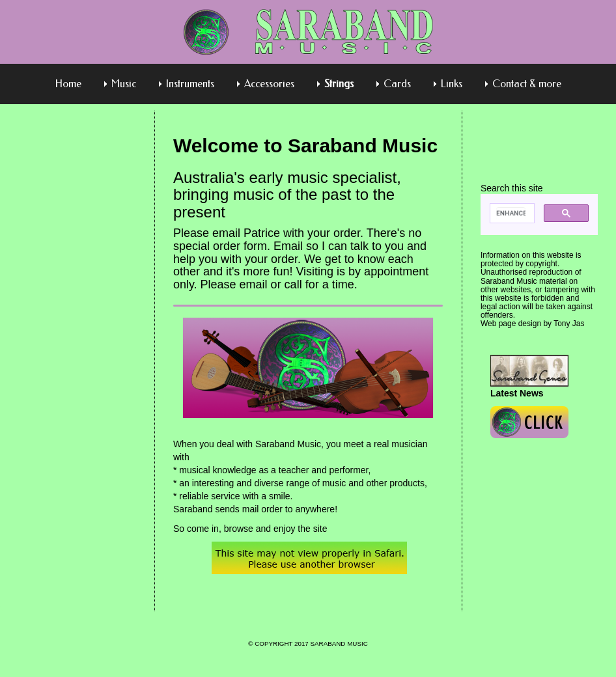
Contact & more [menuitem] (527, 84)
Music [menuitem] (124, 84)
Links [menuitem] (452, 84)
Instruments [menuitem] (190, 84)
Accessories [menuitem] (269, 84)
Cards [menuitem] (397, 84)
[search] (511, 214)
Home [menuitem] (68, 84)
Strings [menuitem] (339, 84)
